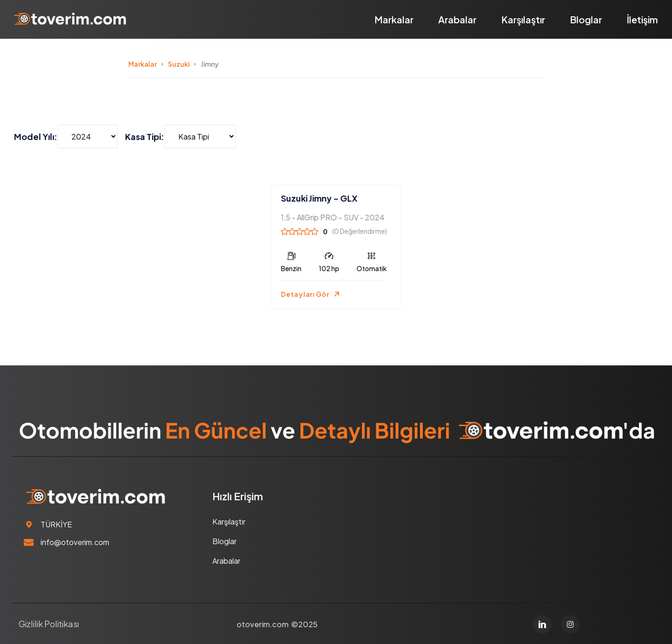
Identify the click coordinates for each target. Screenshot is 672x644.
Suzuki (179, 64)
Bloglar (586, 19)
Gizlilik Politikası (49, 624)
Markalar (394, 19)
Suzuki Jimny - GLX (319, 198)
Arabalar (457, 19)
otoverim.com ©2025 (277, 624)
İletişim (642, 19)
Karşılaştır (523, 19)
